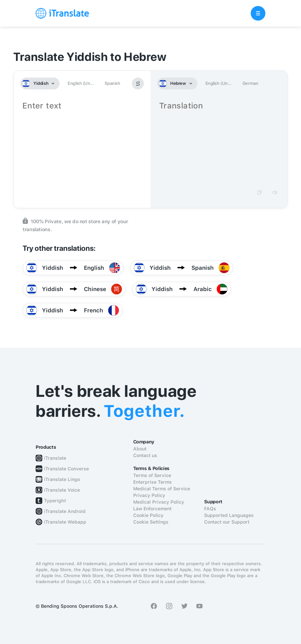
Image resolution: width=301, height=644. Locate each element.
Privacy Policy (149, 495)
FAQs (210, 509)
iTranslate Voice (62, 490)
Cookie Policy (148, 515)
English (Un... (81, 83)
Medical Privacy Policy (159, 502)
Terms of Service (152, 475)
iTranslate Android (65, 511)
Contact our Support (227, 522)
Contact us (145, 455)
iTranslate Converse (66, 469)
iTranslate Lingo (62, 479)
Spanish (112, 83)
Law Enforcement (152, 509)
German (250, 83)
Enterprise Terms (152, 482)
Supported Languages (229, 515)
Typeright (55, 501)
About (140, 449)
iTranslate (55, 458)
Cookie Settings (151, 522)
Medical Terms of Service (162, 489)
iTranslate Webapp (65, 522)
